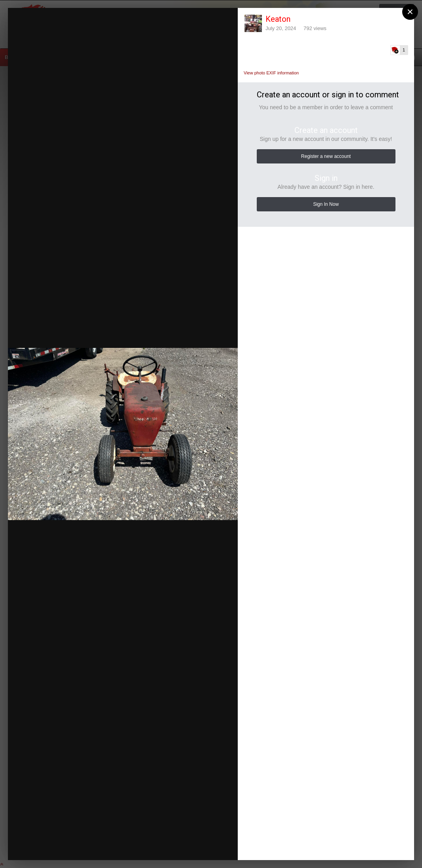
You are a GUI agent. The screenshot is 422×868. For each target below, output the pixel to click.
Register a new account (326, 156)
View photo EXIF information (271, 73)
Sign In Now (326, 204)
